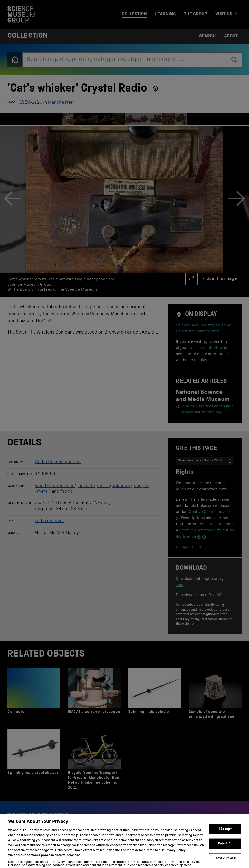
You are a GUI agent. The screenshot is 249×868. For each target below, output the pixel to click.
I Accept (225, 839)
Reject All (225, 853)
